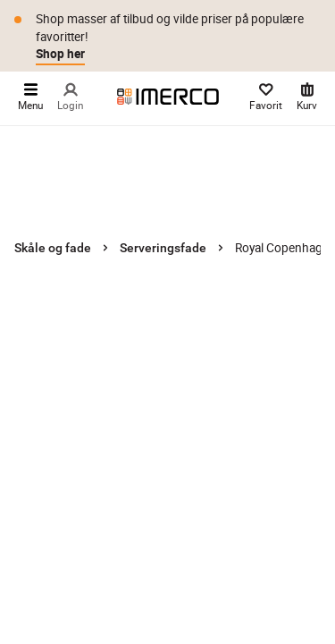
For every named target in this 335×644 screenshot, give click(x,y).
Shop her (60, 54)
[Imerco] (168, 97)
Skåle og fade (53, 248)
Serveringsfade (163, 248)
